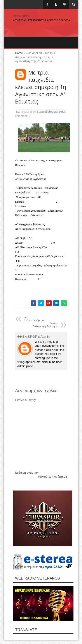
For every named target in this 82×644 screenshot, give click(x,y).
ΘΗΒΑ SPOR (22, 16)
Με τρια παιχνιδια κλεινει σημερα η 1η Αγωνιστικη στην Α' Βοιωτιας (41, 87)
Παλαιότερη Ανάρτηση (52, 477)
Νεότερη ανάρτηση (27, 473)
